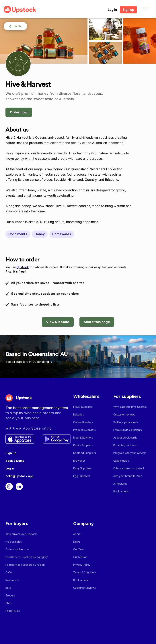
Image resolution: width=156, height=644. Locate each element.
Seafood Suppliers (85, 453)
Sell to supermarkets (126, 422)
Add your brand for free (128, 476)
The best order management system (37, 408)
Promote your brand (125, 445)
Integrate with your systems (130, 453)
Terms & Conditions (85, 572)
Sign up (128, 10)
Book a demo (121, 491)
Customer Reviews (84, 588)
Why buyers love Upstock (21, 534)
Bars (8, 588)
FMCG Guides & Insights (128, 430)
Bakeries (79, 414)
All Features (120, 484)
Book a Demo (15, 461)
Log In (10, 468)
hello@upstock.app (19, 476)
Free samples (14, 542)
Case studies (121, 461)
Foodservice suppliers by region (25, 565)
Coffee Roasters (83, 422)
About (77, 534)
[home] (20, 9)
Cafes (9, 572)
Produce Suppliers (84, 430)
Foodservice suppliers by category (27, 557)
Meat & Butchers (83, 438)
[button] (144, 9)
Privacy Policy (82, 565)
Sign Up (11, 453)
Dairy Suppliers (82, 468)
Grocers (10, 595)
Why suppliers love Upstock (130, 407)
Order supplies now (17, 549)
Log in (112, 10)
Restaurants (12, 580)
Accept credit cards (125, 438)
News (77, 542)
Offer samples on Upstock (129, 468)
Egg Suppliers (82, 476)
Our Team (79, 549)
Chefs (9, 603)
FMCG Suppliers (83, 407)
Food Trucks (13, 611)
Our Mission (80, 557)
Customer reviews (124, 414)
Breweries (79, 461)
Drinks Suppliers (83, 445)
